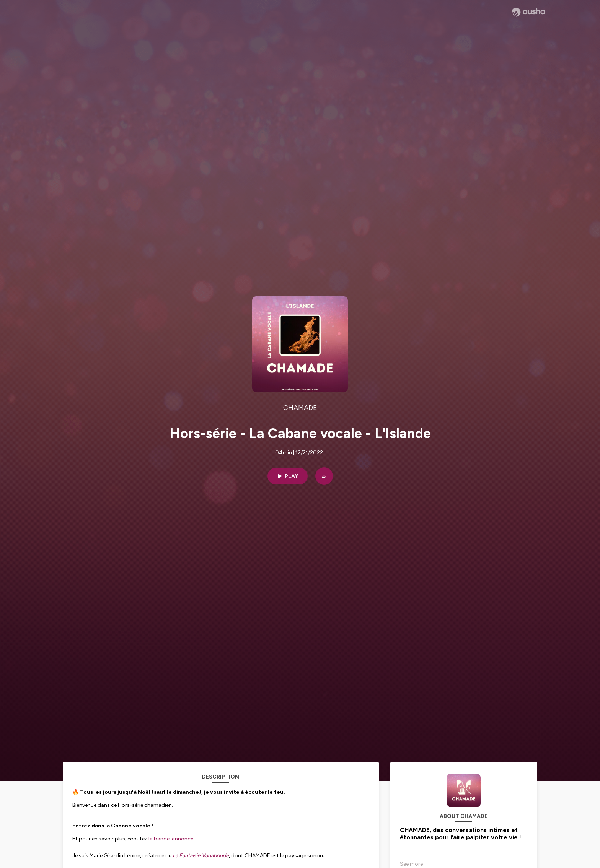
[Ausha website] (528, 12)
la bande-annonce (171, 839)
